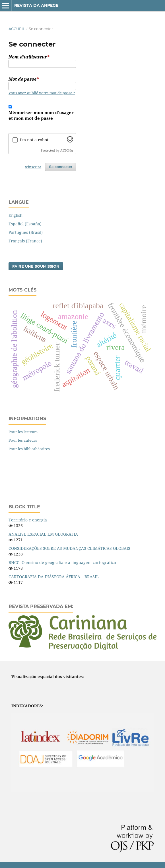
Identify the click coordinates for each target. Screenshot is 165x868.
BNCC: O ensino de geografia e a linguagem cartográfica (62, 562)
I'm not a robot (34, 140)
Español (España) (25, 224)
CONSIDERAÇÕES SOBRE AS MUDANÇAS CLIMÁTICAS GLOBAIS (69, 548)
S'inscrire (33, 167)
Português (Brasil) (26, 232)
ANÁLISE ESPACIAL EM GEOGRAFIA (43, 534)
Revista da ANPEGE (36, 5)
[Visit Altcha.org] (70, 141)
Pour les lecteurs (23, 432)
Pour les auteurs (23, 440)
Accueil (17, 29)
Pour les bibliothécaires (29, 449)
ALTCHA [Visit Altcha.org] (67, 150)
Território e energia (28, 520)
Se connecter (61, 167)
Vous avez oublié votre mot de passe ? (42, 93)
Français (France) (25, 241)
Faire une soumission (36, 266)
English (16, 215)
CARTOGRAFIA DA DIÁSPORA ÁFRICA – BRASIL (54, 577)
